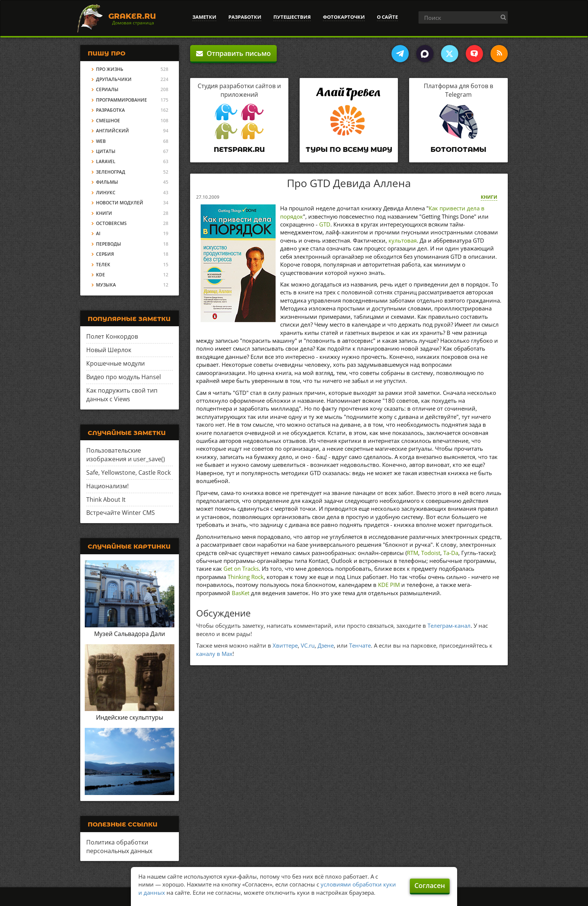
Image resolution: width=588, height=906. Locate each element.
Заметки (204, 17)
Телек (103, 265)
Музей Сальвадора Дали (130, 634)
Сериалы (107, 89)
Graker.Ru (132, 16)
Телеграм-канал (449, 625)
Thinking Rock (246, 577)
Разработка (110, 110)
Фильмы (107, 182)
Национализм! (107, 486)
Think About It (106, 499)
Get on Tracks (241, 568)
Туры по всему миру (349, 150)
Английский (112, 131)
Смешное (108, 121)
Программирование (121, 100)
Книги (489, 197)
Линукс (106, 193)
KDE (100, 275)
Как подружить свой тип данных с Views (122, 395)
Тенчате (360, 645)
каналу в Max (214, 654)
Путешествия (292, 17)
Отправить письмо (233, 53)
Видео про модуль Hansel (124, 377)
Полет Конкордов (112, 336)
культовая (403, 240)
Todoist (431, 553)
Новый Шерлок (109, 350)
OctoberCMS (111, 223)
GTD (325, 224)
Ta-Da (451, 553)
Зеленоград (111, 172)
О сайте (387, 17)
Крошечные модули (115, 363)
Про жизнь (110, 69)
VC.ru (308, 645)
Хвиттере (285, 645)
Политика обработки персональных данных (119, 847)
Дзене (326, 645)
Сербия (105, 254)
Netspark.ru (239, 150)
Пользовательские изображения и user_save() (126, 455)
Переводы (109, 244)
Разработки (245, 17)
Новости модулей (120, 203)
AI (98, 233)
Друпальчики (114, 79)
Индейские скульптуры (130, 717)
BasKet (241, 593)
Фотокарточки (344, 17)
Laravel (106, 161)
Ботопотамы (458, 150)
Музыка (106, 285)
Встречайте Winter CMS (121, 513)
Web (101, 141)
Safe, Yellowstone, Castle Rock (128, 472)
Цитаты (106, 151)
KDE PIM (389, 585)
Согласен (430, 885)
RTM (412, 553)
